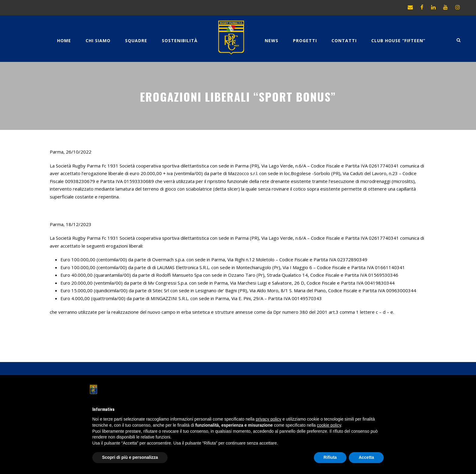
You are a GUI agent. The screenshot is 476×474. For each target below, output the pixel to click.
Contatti (344, 41)
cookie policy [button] (329, 425)
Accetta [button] (366, 457)
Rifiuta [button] (330, 457)
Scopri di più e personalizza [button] (130, 457)
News (272, 41)
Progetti (305, 41)
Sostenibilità (180, 41)
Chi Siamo (98, 41)
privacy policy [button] (269, 419)
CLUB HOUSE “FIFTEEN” (398, 41)
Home (64, 41)
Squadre (136, 41)
